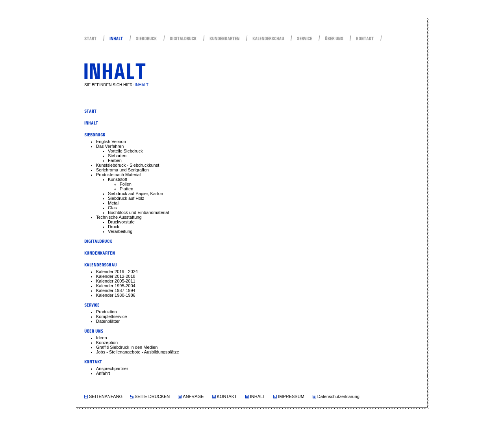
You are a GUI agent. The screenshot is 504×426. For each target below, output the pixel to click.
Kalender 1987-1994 (116, 290)
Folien (126, 184)
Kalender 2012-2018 (116, 276)
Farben (115, 160)
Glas (112, 208)
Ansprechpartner (112, 368)
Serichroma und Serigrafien (122, 170)
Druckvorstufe (121, 222)
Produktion (107, 312)
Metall (114, 203)
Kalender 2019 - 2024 (117, 272)
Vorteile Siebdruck (125, 151)
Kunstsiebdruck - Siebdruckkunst (128, 165)
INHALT (258, 396)
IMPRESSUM (291, 396)
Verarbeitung (120, 231)
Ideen (102, 338)
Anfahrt (103, 373)
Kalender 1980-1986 (116, 295)
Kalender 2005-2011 (116, 281)
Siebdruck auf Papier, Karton (135, 193)
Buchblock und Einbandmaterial (138, 212)
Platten (126, 189)
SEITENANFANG (106, 396)
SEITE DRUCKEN (152, 396)
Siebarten (117, 156)
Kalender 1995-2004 (116, 286)
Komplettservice (111, 316)
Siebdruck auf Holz (126, 198)
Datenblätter (108, 321)
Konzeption (107, 342)
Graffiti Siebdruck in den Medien (127, 347)
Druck (114, 227)
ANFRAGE (193, 396)
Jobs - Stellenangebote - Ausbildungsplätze (138, 352)
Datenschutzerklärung (338, 396)
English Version (111, 141)
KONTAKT (227, 396)
